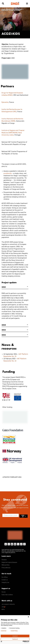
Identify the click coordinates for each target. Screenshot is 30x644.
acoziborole (8, 173)
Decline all (15, 639)
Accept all (15, 636)
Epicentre (5, 102)
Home (3, 9)
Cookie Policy (14, 631)
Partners (7, 86)
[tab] (15, 287)
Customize (4, 631)
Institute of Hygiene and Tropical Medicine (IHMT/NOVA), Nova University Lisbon (13, 133)
